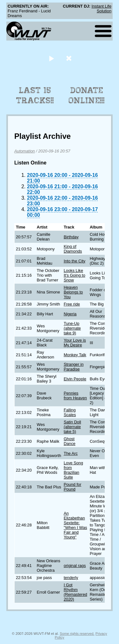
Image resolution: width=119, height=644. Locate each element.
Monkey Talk (75, 355)
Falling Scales (70, 412)
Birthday (71, 237)
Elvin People (75, 379)
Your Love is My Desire (75, 343)
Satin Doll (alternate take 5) (73, 427)
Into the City (75, 261)
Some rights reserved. (77, 634)
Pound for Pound (73, 487)
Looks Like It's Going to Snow (75, 275)
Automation (25, 151)
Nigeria (70, 314)
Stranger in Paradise (74, 367)
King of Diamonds (73, 249)
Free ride (72, 304)
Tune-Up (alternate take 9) (72, 328)
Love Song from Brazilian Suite (73, 470)
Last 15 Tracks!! (35, 95)
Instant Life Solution (101, 9)
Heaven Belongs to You (73, 292)
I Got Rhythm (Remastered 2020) (76, 592)
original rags (75, 566)
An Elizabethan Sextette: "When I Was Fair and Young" (76, 525)
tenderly (71, 578)
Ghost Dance (70, 441)
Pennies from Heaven (75, 396)
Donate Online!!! (87, 95)
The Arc (71, 453)
